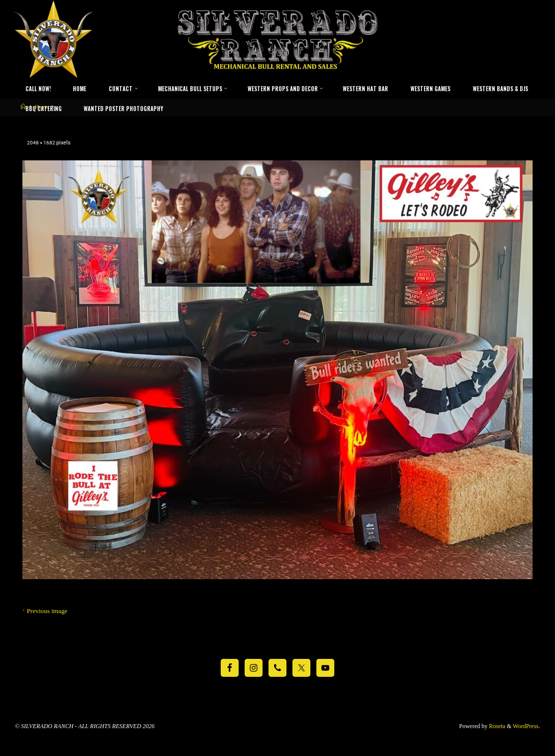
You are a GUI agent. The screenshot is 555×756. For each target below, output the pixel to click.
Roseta (497, 726)
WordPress (526, 726)
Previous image (44, 610)
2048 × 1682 (43, 142)
